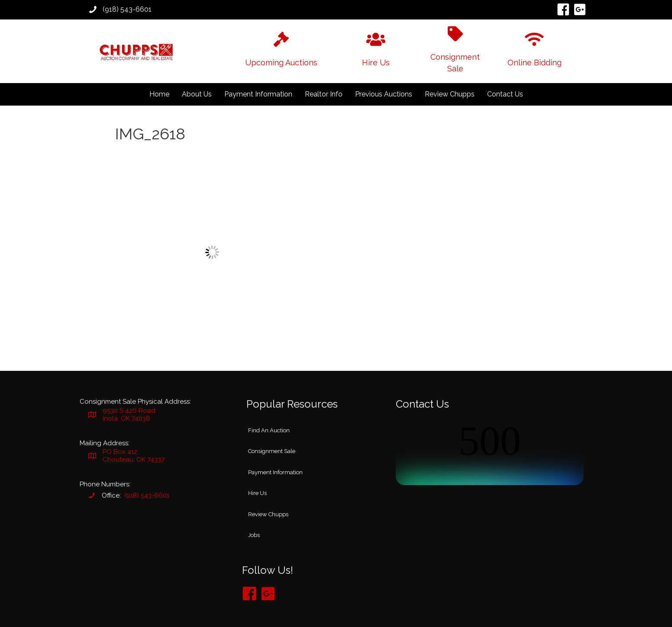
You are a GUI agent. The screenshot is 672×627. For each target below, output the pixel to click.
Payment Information (258, 94)
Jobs (254, 535)
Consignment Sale (272, 451)
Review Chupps (450, 94)
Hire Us (257, 493)
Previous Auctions (384, 94)
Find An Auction (269, 430)
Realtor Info (324, 94)
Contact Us (505, 94)
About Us (197, 94)
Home (159, 94)
